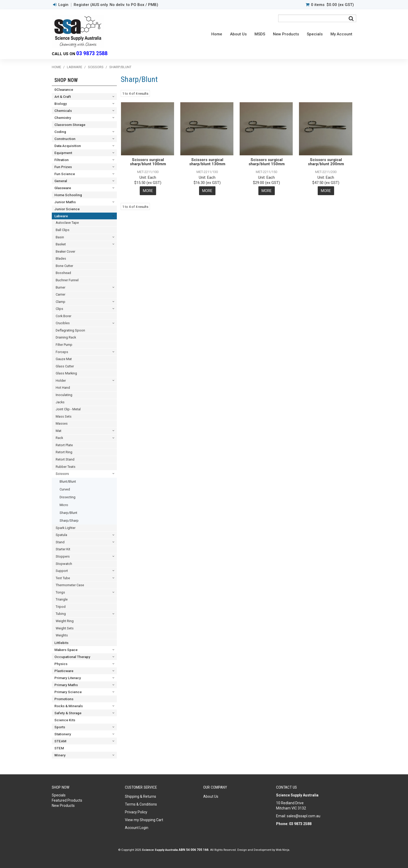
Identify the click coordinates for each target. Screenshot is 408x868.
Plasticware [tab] (64, 671)
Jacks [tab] (60, 402)
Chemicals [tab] (63, 111)
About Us (238, 34)
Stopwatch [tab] (64, 564)
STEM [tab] (59, 748)
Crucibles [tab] (63, 323)
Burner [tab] (60, 287)
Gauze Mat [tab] (64, 359)
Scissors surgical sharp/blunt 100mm (148, 162)
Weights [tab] (62, 635)
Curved (65, 489)
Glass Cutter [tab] (65, 366)
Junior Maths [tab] (65, 202)
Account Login (137, 828)
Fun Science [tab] (65, 174)
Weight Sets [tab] (65, 628)
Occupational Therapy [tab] (72, 657)
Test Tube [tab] (63, 578)
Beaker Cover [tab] (65, 251)
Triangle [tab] (62, 599)
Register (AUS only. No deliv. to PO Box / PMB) (116, 5)
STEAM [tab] (60, 741)
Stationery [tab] (63, 734)
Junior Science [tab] (67, 209)
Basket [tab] (61, 244)
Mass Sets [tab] (64, 416)
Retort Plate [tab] (64, 445)
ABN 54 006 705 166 (193, 850)
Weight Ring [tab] (65, 621)
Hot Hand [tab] (63, 388)
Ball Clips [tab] (63, 230)
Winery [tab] (60, 755)
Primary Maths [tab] (66, 685)
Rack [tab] (59, 438)
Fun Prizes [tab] (63, 167)
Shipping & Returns (141, 796)
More (148, 191)
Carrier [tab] (60, 294)
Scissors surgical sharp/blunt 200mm (326, 162)
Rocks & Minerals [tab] (69, 706)
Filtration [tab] (62, 160)
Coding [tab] (60, 132)
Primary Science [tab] (68, 692)
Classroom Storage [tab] (70, 125)
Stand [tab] (60, 542)
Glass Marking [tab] (66, 373)
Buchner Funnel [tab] (67, 280)
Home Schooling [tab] (68, 195)
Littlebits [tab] (61, 643)
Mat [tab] (59, 431)
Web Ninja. (283, 850)
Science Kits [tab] (65, 720)
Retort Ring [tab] (64, 452)
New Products (286, 34)
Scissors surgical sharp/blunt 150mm (267, 162)
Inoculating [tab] (64, 395)
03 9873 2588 (92, 53)
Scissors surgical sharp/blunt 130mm (207, 162)
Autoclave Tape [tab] (67, 223)
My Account (341, 34)
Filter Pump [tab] (64, 345)
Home (217, 34)
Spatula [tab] (61, 535)
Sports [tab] (60, 727)
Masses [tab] (62, 423)
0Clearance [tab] (64, 90)
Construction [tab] (65, 139)
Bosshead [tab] (63, 273)
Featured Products (67, 800)
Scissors (96, 67)
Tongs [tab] (60, 592)
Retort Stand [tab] (65, 459)
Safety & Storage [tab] (68, 713)
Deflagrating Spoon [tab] (70, 330)
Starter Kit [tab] (63, 549)
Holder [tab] (61, 381)
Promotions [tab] (64, 699)
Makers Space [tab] (66, 650)
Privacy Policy (136, 812)
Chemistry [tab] (63, 118)
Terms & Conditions (141, 804)
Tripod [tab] (61, 607)
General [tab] (61, 181)
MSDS (260, 34)
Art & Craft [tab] (63, 97)
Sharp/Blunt (68, 513)
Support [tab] (62, 571)
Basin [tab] (60, 237)
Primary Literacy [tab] (68, 678)
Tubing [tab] (61, 614)
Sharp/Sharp (69, 521)
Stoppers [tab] (63, 556)
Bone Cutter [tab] (64, 266)
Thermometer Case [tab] (70, 585)
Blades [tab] (61, 259)
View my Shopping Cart (144, 820)
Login (63, 5)
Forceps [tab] (62, 352)
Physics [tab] (61, 664)
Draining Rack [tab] (66, 337)
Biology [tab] (61, 104)
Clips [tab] (59, 309)
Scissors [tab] (62, 474)
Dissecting (68, 497)
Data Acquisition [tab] (68, 146)
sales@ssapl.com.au (304, 816)
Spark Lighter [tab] (66, 528)
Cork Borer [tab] (63, 316)
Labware (75, 67)
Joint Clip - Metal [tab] (68, 409)
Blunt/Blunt (68, 481)
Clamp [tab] (60, 302)
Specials (315, 34)
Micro (64, 505)
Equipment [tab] (63, 153)
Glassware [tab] (63, 188)
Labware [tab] (61, 216)
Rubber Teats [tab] (66, 467)
